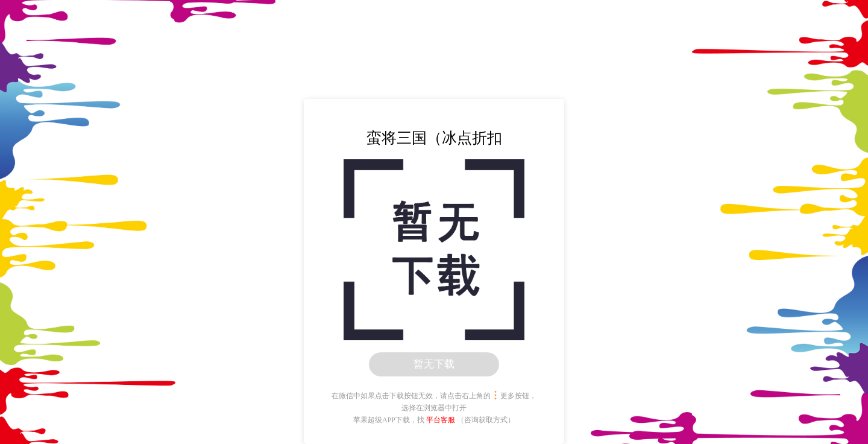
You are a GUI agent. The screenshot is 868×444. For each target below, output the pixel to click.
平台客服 (441, 420)
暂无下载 (434, 364)
